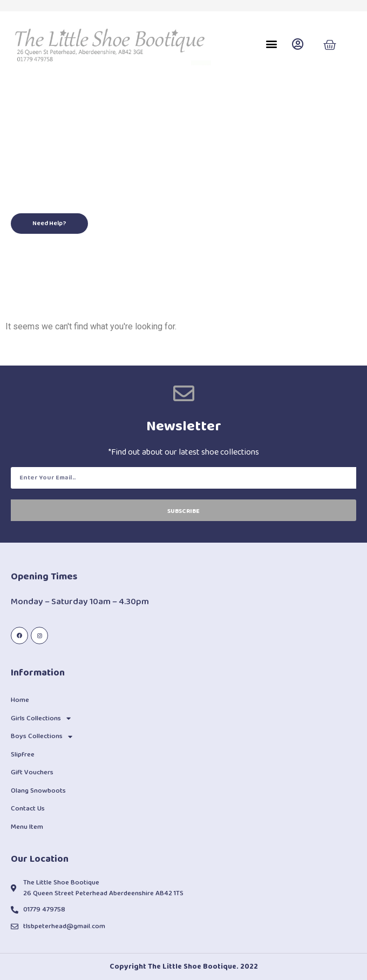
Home (20, 700)
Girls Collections (41, 718)
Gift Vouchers (32, 772)
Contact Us (28, 809)
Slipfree (23, 755)
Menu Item (27, 827)
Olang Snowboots (38, 791)
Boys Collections (42, 737)
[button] (271, 44)
